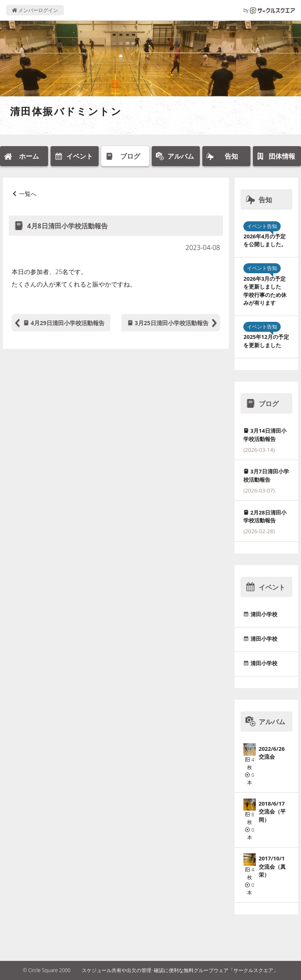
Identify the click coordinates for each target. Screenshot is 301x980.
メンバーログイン (35, 10)
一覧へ (28, 194)
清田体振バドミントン (66, 111)
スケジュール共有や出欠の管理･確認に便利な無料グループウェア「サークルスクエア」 (180, 970)
